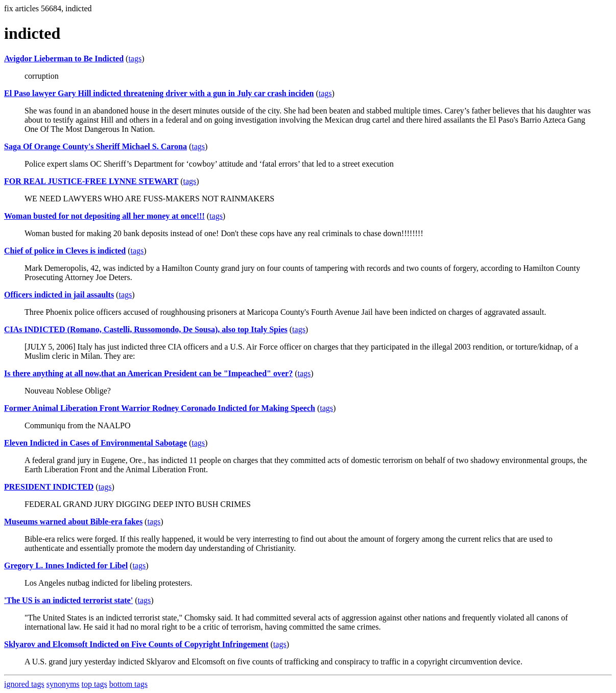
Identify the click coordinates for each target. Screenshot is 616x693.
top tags (94, 684)
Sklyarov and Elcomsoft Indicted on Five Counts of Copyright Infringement (136, 644)
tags (135, 59)
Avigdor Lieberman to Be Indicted (64, 59)
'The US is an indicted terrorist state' (68, 600)
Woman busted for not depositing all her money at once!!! (104, 216)
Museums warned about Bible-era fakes (73, 522)
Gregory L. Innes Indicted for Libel (66, 565)
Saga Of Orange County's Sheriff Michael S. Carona (96, 146)
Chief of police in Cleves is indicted (65, 251)
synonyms (63, 684)
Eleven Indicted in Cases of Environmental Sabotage (96, 443)
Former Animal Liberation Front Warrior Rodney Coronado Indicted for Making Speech (160, 408)
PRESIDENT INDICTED (49, 487)
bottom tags (128, 684)
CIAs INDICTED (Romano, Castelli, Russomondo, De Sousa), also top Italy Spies (146, 329)
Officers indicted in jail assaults (59, 295)
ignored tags (24, 684)
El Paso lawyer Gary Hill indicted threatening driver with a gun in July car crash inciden (159, 93)
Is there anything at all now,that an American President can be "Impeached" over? (148, 373)
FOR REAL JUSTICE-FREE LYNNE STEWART (91, 181)
